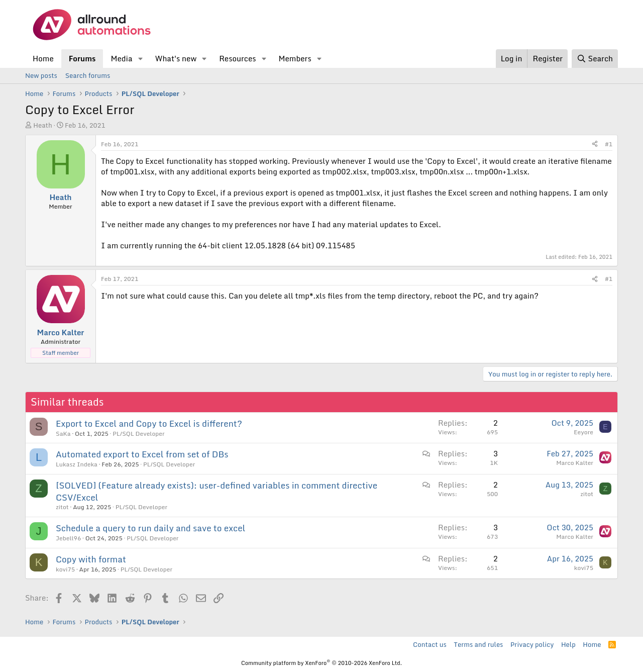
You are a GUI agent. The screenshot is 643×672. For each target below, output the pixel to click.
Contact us (430, 644)
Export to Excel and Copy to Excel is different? (149, 423)
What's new (176, 58)
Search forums (88, 75)
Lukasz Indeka (77, 464)
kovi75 (65, 569)
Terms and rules (478, 644)
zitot (62, 507)
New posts (41, 75)
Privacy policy (532, 644)
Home (43, 58)
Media (121, 58)
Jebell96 (68, 538)
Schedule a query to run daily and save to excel (150, 528)
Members (295, 58)
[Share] (595, 145)
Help (568, 644)
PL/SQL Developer (138, 434)
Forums (82, 58)
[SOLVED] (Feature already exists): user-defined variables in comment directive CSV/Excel (217, 491)
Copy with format (91, 559)
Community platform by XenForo (321, 663)
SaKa (63, 434)
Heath (42, 125)
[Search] (595, 59)
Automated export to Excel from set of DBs (142, 454)
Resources (237, 58)
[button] (140, 59)
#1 (609, 144)
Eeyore (583, 432)
